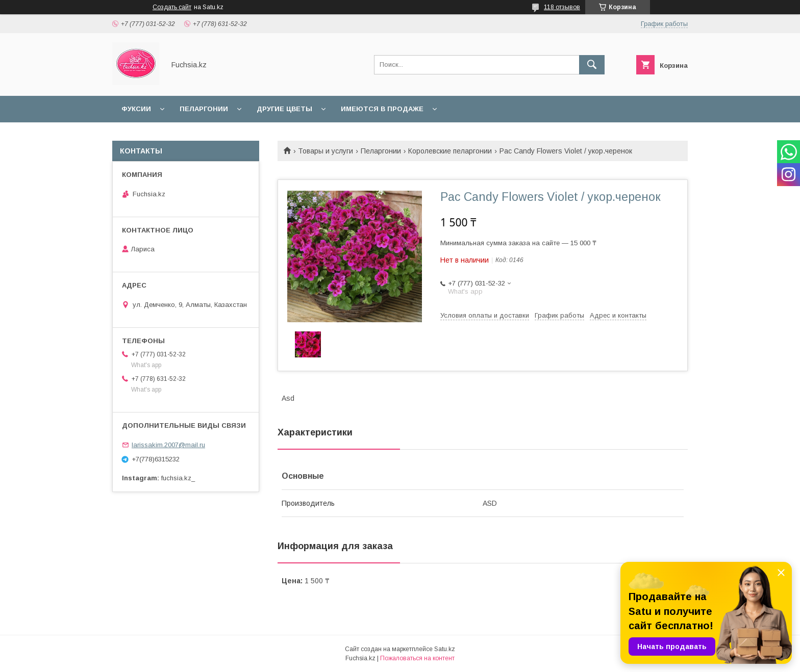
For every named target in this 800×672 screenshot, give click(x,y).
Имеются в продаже (382, 109)
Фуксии (136, 109)
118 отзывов (562, 7)
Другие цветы (284, 109)
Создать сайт (172, 7)
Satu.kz (445, 649)
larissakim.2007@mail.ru (168, 445)
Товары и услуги (326, 151)
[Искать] (592, 65)
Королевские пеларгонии (450, 151)
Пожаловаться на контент (417, 658)
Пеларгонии (204, 109)
